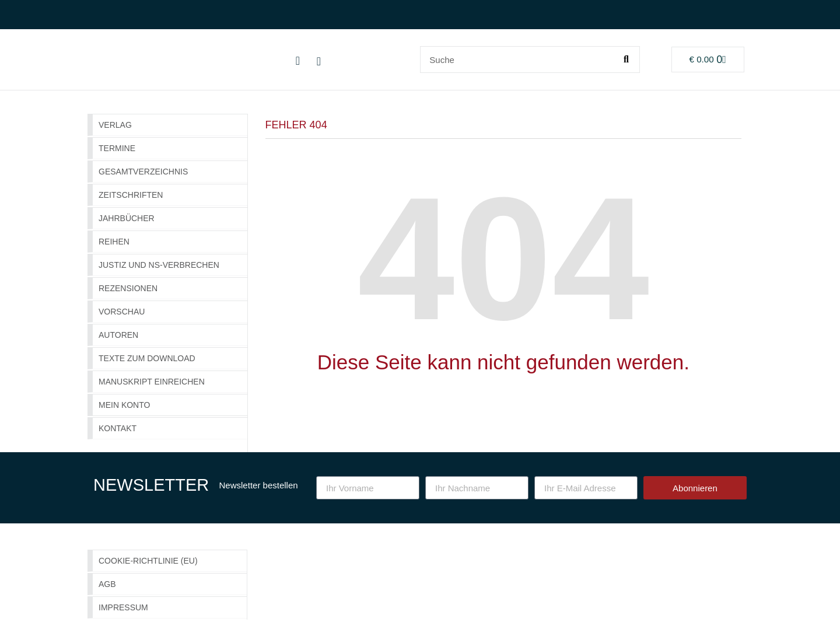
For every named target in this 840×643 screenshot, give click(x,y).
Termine (117, 148)
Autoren (118, 335)
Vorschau (122, 312)
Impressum (123, 607)
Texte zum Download (147, 358)
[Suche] (626, 60)
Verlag (115, 125)
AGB (107, 584)
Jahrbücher (127, 218)
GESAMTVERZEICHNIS (143, 172)
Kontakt (118, 428)
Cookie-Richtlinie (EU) (148, 561)
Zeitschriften (131, 195)
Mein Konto (124, 405)
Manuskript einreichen (152, 382)
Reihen (114, 242)
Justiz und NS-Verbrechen (159, 265)
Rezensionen (128, 288)
